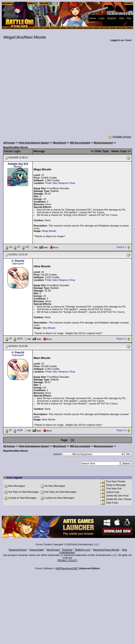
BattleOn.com (83, 550)
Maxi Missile (49, 419)
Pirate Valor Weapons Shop (60, 183)
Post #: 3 (122, 430)
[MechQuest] (59, 143)
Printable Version (119, 137)
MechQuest (53, 550)
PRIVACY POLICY (68, 560)
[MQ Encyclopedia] (80, 143)
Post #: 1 (122, 247)
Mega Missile (49, 231)
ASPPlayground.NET (67, 568)
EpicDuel (67, 550)
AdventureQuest (18, 550)
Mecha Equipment (103, 143)
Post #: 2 (122, 339)
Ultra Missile (49, 328)
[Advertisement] (43, 91)
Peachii (20, 261)
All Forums (9, 143)
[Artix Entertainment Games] (34, 143)
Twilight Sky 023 (18, 164)
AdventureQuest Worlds (106, 550)
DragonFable (37, 550)
